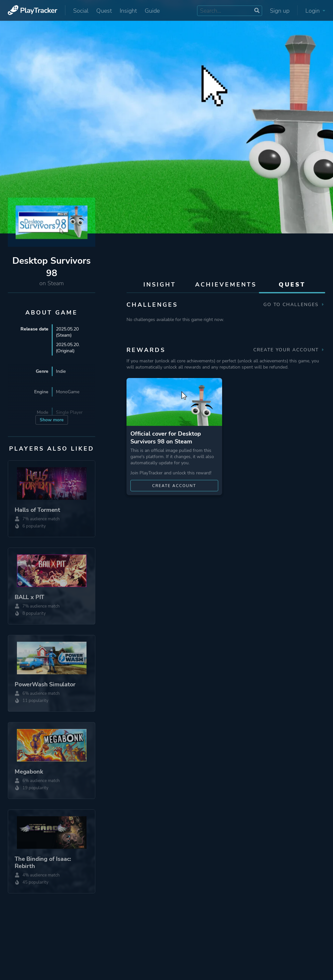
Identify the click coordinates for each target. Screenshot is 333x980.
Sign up (280, 11)
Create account (174, 486)
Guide (152, 11)
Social (81, 11)
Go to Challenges (294, 305)
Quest (104, 11)
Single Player (69, 412)
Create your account (289, 350)
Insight (128, 11)
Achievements (226, 285)
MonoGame (68, 392)
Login (315, 11)
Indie (61, 371)
